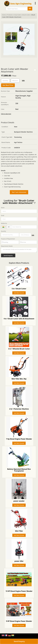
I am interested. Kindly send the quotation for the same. (19, 250)
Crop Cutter (17, 15)
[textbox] (15, 81)
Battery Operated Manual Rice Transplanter (19, 470)
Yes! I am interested (19, 192)
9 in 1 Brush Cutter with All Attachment (19, 319)
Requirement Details (7, 246)
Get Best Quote (19, 293)
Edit (23, 81)
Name (3, 208)
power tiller (19, 561)
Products (10, 15)
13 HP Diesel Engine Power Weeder (19, 591)
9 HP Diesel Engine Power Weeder (19, 621)
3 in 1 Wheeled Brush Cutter (19, 349)
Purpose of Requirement (8, 239)
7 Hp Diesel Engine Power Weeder (19, 439)
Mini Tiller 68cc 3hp (19, 379)
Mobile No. (4, 223)
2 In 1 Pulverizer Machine (19, 409)
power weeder (19, 501)
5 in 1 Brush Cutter (19, 289)
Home (4, 15)
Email (3, 215)
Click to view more (6, 114)
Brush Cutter (26, 15)
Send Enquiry (19, 641)
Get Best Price (8, 85)
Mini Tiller (19, 531)
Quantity (3, 231)
